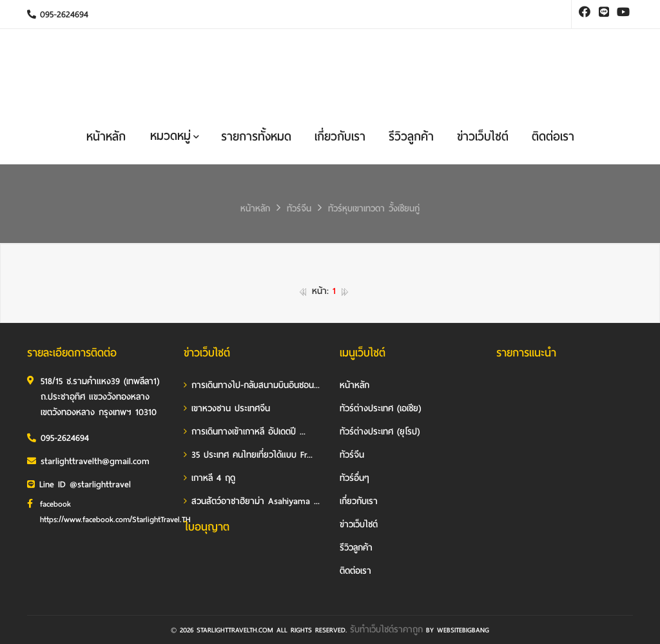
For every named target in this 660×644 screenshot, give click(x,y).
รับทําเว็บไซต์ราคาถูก (386, 629)
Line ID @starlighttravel (79, 484)
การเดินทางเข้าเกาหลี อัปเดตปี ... (245, 432)
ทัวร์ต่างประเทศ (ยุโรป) (380, 432)
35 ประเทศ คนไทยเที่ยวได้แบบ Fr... (248, 455)
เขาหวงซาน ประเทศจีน (227, 408)
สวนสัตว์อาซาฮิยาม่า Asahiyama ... (252, 501)
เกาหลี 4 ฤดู (209, 478)
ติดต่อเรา (553, 136)
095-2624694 (58, 15)
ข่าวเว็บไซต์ (483, 136)
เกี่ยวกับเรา (340, 136)
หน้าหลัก (106, 136)
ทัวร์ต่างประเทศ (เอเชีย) (380, 408)
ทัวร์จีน (299, 209)
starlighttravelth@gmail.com (88, 461)
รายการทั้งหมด (256, 136)
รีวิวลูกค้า (411, 136)
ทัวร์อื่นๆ (354, 478)
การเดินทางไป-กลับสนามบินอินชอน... (252, 385)
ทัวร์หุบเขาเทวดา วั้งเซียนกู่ (374, 209)
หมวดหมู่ (175, 136)
